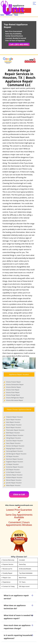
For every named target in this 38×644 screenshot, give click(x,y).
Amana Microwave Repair (15, 400)
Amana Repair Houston (14, 425)
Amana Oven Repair (13, 390)
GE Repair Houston (12, 456)
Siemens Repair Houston (14, 475)
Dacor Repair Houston (13, 420)
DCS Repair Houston (13, 470)
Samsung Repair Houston (15, 451)
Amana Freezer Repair (13, 382)
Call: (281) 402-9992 (19, 44)
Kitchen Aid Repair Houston (15, 446)
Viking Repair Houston (13, 438)
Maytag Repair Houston (14, 448)
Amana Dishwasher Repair (15, 384)
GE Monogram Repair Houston (16, 454)
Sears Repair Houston (13, 443)
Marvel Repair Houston (14, 480)
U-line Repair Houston (13, 472)
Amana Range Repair (13, 395)
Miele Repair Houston (13, 485)
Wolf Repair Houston (13, 433)
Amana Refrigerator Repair (15, 398)
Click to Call (19, 494)
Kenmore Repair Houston (15, 459)
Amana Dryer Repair (13, 392)
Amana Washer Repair (14, 387)
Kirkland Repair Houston (14, 477)
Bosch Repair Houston (14, 427)
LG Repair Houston (12, 464)
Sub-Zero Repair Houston (15, 441)
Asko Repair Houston (13, 422)
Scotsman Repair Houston (15, 467)
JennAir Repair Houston (14, 483)
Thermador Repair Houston (15, 430)
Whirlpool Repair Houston (15, 435)
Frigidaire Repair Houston (15, 462)
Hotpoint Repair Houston (14, 417)
